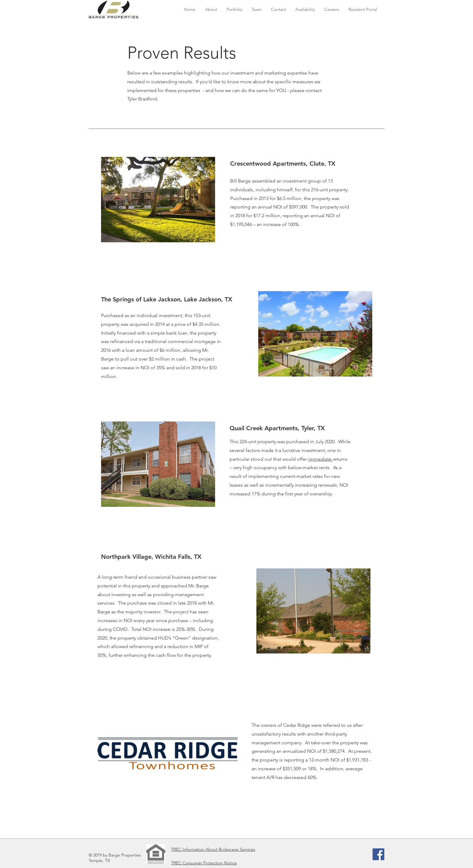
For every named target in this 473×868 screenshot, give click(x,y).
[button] (235, 10)
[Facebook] (378, 854)
